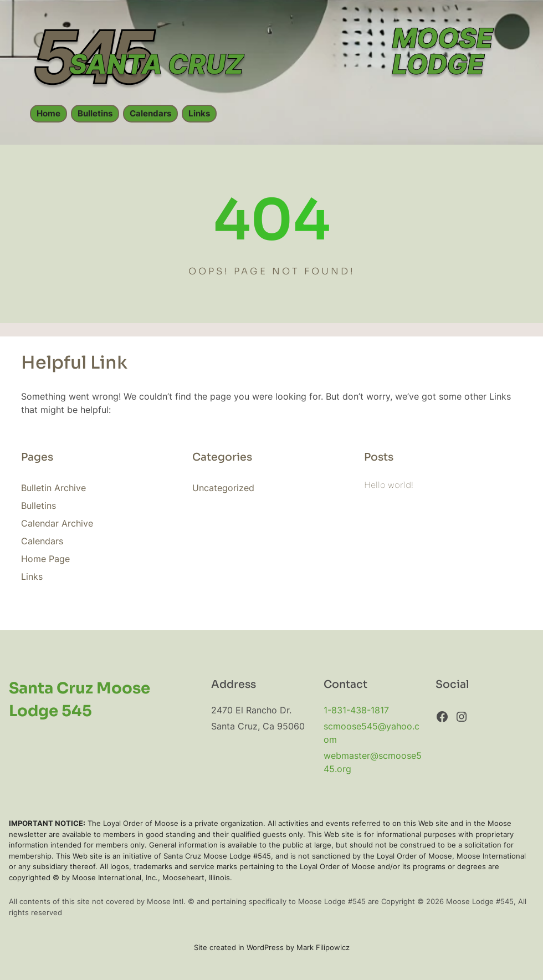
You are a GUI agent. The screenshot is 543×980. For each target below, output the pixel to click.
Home (48, 114)
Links (199, 114)
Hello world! (389, 485)
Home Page (45, 559)
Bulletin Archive (53, 488)
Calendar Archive (57, 523)
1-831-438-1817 (356, 710)
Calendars (150, 114)
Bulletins (95, 114)
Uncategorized (223, 488)
